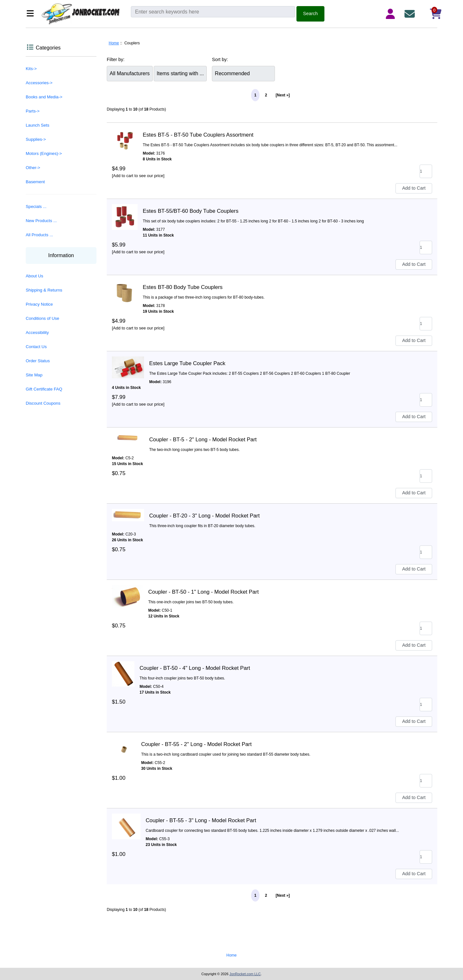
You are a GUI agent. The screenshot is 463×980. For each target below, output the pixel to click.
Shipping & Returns (44, 290)
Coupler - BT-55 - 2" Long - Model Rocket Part (196, 744)
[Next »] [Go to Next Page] (283, 95)
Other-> (33, 168)
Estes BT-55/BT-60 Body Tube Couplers (191, 211)
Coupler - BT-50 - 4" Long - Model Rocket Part (195, 668)
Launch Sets (37, 125)
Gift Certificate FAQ (44, 389)
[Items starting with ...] (180, 74)
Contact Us (36, 347)
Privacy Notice (39, 304)
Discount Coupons (43, 403)
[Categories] (32, 14)
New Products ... (41, 221)
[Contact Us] (411, 14)
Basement (35, 182)
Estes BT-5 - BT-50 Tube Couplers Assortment (198, 135)
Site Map (34, 375)
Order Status (38, 361)
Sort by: (220, 59)
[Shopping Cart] (430, 14)
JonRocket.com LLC (245, 974)
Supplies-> (36, 139)
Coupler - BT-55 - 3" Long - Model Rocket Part (201, 820)
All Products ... (39, 235)
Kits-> (31, 69)
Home (114, 43)
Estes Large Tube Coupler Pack (187, 363)
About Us (34, 276)
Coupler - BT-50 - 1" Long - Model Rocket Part (204, 592)
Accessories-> (39, 83)
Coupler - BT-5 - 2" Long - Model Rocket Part (203, 440)
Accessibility (37, 333)
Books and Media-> (44, 97)
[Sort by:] (243, 74)
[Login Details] (392, 14)
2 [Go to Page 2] (266, 95)
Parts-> (33, 111)
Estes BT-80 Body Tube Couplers (183, 287)
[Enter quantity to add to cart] (426, 171)
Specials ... (36, 207)
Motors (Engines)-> (44, 153)
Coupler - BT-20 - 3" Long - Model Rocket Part (204, 516)
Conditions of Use (42, 318)
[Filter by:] (130, 74)
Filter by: (116, 59)
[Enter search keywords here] (213, 12)
